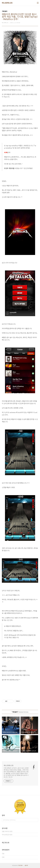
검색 (36, 820)
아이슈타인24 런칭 (7, 835)
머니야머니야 (7, 3)
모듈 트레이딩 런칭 (7, 831)
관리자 (26, 865)
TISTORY (20, 865)
